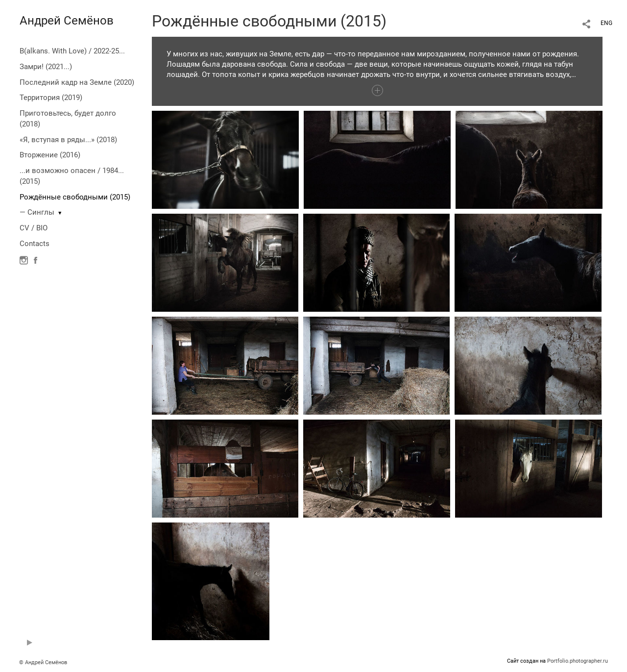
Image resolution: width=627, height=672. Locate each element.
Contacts (35, 244)
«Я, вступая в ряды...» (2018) (68, 140)
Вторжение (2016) (50, 155)
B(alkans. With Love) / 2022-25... (72, 51)
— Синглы (37, 212)
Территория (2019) (51, 98)
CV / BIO (34, 228)
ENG (606, 23)
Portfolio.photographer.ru (578, 661)
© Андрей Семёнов (43, 662)
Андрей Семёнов (67, 21)
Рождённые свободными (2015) (75, 197)
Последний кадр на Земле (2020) (77, 82)
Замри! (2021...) (46, 67)
